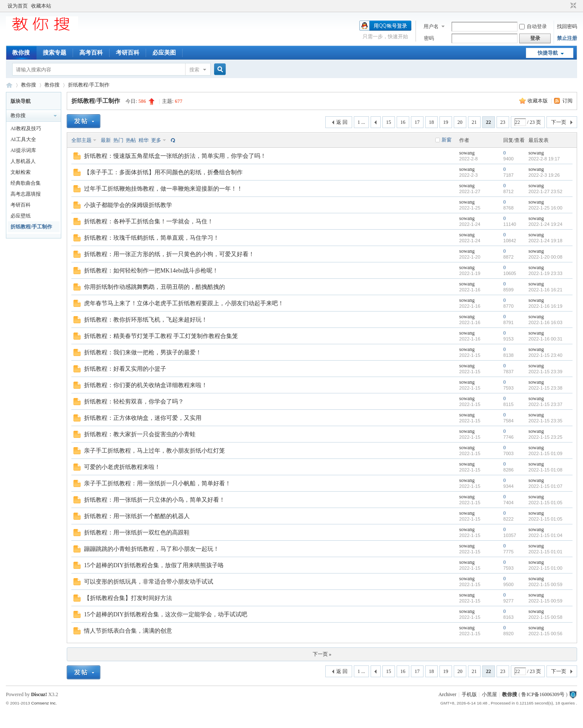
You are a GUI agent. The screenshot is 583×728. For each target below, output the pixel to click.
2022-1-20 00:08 (545, 257)
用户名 (431, 26)
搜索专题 (55, 53)
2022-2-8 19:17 (544, 159)
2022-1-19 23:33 (545, 273)
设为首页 (18, 6)
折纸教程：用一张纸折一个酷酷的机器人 (137, 516)
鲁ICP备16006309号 (543, 694)
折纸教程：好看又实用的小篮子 (125, 369)
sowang (467, 153)
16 (403, 122)
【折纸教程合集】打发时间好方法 (128, 598)
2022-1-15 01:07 (545, 486)
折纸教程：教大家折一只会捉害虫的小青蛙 (140, 434)
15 (389, 122)
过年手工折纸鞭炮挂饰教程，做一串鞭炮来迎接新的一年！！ (163, 189)
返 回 (342, 122)
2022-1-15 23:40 (545, 355)
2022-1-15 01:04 (545, 535)
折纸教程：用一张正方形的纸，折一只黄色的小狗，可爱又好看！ (169, 254)
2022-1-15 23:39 (545, 372)
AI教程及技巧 (26, 128)
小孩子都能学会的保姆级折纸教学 (128, 205)
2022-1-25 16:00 (545, 208)
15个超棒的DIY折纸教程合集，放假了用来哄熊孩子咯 (154, 565)
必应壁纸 (21, 216)
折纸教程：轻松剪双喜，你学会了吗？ (134, 402)
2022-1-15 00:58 (545, 617)
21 (474, 122)
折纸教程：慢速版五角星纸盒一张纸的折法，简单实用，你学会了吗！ (175, 156)
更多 (156, 140)
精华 (144, 140)
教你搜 (21, 53)
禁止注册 (567, 38)
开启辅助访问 (565, 6)
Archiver (448, 694)
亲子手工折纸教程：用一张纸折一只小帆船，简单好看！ (157, 483)
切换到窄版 (572, 6)
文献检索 (21, 172)
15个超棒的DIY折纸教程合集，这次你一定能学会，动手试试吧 (166, 614)
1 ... (361, 122)
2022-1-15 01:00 (545, 568)
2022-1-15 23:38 (545, 388)
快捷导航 (548, 53)
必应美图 (164, 53)
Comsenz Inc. (44, 703)
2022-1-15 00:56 (545, 634)
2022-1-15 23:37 (545, 404)
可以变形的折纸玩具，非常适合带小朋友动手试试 (149, 582)
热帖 (131, 140)
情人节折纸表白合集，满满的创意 (128, 631)
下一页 (559, 122)
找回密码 (567, 26)
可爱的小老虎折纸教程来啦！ (122, 467)
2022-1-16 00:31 (545, 339)
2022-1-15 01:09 (545, 453)
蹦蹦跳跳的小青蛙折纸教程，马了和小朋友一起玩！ (152, 549)
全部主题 (81, 140)
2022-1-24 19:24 (545, 224)
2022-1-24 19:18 (545, 241)
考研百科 (128, 53)
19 (446, 122)
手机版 (469, 694)
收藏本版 (538, 101)
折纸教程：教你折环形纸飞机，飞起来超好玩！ (146, 320)
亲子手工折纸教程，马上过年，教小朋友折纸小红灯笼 (154, 451)
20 (460, 122)
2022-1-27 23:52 (545, 191)
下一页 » (322, 654)
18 (431, 122)
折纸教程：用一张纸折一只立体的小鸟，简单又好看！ (154, 500)
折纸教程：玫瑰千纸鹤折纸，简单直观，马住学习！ (152, 238)
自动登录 (533, 26)
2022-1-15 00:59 (545, 584)
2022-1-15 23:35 (545, 421)
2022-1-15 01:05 (545, 503)
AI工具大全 (23, 139)
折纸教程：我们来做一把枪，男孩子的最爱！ (143, 352)
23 (503, 122)
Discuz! (39, 694)
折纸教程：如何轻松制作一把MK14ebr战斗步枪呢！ (151, 271)
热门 (118, 140)
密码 (429, 38)
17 (417, 122)
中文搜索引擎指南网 (9, 85)
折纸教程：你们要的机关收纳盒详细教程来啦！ (146, 385)
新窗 (447, 140)
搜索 (194, 70)
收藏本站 (41, 6)
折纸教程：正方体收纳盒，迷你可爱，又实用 (143, 418)
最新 (106, 140)
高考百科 (91, 53)
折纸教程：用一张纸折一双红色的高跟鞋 (137, 533)
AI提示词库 (23, 150)
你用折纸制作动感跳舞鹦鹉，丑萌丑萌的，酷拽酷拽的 (154, 287)
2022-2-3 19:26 (544, 175)
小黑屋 (489, 694)
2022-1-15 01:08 (545, 470)
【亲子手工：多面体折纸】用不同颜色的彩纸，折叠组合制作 (163, 172)
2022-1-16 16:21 (545, 290)
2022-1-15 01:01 (545, 552)
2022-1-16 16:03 (545, 322)
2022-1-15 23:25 (545, 437)
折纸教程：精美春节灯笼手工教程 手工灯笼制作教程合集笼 (161, 336)
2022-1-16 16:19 (545, 306)
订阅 (567, 101)
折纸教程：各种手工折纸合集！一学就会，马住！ (149, 221)
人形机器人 (23, 161)
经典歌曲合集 (26, 183)
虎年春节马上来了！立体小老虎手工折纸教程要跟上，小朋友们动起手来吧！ (184, 303)
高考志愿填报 (26, 194)
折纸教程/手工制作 (89, 85)
